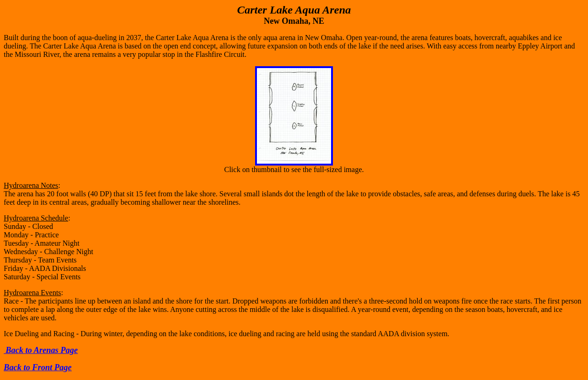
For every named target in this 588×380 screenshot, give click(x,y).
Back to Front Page (38, 367)
